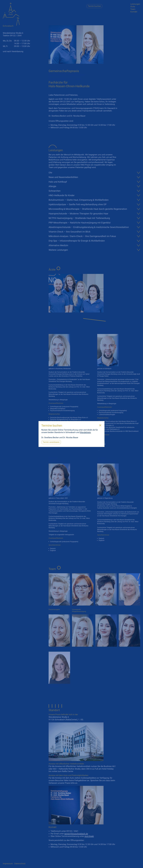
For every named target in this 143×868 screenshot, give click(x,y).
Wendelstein (85, 432)
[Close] (100, 426)
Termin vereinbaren (51, 442)
